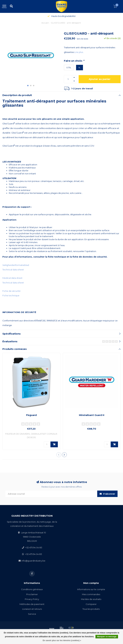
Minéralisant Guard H (92, 415)
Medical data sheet (12, 278)
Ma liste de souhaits (91, 599)
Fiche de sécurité (11, 291)
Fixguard (31, 415)
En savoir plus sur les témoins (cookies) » (62, 640)
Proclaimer (32, 594)
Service (32, 614)
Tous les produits (91, 609)
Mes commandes (91, 594)
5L (80, 68)
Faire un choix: (74, 61)
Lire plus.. (79, 52)
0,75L (69, 68)
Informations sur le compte (91, 589)
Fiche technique (11, 295)
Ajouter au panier (100, 79)
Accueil (45, 23)
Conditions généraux (32, 589)
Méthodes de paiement (32, 604)
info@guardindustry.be (33, 561)
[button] (28, 86)
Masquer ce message (107, 637)
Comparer (91, 604)
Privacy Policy (32, 599)
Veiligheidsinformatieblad (16, 265)
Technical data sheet (13, 270)
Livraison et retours (32, 609)
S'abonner (107, 494)
